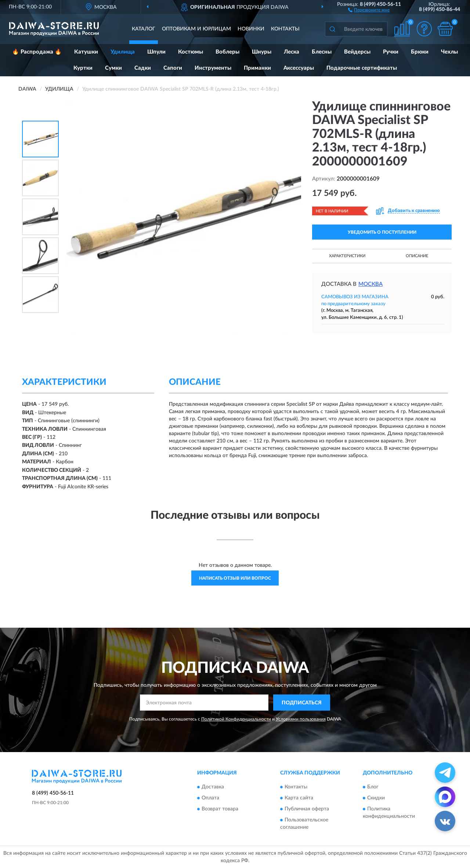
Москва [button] (370, 284)
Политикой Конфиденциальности (236, 719)
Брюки (420, 52)
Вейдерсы (357, 52)
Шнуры (262, 52)
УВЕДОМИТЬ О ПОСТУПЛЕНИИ (382, 232)
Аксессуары (299, 68)
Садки (143, 68)
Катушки (86, 52)
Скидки (376, 798)
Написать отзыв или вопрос (235, 578)
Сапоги (173, 68)
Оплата (210, 798)
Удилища (123, 52)
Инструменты (213, 68)
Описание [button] (417, 256)
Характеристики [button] (347, 256)
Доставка (213, 787)
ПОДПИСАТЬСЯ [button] (302, 703)
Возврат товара (220, 809)
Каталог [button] (144, 29)
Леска (292, 52)
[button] (369, 10)
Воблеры (227, 52)
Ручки (391, 52)
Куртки (83, 68)
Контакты (285, 29)
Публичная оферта (307, 809)
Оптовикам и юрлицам (196, 29)
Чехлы (449, 52)
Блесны (322, 52)
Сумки (113, 68)
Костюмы (191, 52)
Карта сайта (299, 798)
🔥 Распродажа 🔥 (37, 52)
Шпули (156, 52)
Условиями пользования (301, 719)
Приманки (257, 68)
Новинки (251, 29)
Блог (373, 787)
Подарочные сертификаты (362, 68)
